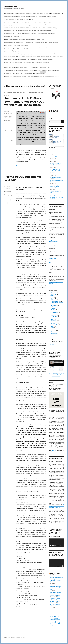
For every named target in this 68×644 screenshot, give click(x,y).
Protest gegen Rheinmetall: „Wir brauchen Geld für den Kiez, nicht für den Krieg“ (56, 594)
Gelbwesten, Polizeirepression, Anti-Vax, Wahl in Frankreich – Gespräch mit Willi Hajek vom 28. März (19, 49)
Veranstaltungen (42, 72)
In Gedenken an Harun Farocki (39, 75)
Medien (7, 119)
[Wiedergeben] (51, 545)
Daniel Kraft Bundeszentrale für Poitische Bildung (8, 133)
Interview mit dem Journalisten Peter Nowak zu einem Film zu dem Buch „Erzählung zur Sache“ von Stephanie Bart (38, 24)
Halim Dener (10, 137)
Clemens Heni (8, 127)
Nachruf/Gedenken (54, 312)
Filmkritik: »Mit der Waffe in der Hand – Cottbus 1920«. (29, 32)
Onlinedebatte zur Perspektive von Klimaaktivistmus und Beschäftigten (29, 30)
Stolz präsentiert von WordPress (18, 638)
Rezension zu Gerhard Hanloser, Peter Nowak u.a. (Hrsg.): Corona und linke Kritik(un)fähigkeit (35, 56)
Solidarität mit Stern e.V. (51, 21)
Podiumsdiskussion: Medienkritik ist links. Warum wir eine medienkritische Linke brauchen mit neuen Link (20, 21)
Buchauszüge (54, 305)
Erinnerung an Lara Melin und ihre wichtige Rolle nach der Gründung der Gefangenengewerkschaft (19, 61)
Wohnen (58, 50)
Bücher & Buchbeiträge (50, 72)
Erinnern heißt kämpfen (55, 157)
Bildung (53, 319)
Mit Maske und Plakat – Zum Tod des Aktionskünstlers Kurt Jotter (14, 36)
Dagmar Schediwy (7, 130)
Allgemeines (8, 189)
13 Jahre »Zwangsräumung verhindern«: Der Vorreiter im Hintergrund (56, 197)
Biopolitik (52, 296)
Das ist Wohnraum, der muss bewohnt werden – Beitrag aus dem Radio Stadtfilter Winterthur (39, 23)
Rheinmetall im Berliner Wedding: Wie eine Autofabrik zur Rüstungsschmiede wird (56, 600)
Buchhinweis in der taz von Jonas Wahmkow (56, 56)
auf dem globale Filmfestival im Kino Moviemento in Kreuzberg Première (56, 506)
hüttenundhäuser (55, 322)
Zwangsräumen (20, 52)
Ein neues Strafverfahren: (36, 41)
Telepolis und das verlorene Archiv (9, 15)
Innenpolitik (8, 118)
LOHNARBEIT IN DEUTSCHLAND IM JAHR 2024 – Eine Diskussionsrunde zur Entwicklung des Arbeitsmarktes (20, 18)
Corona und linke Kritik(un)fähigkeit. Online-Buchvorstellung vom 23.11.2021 (39, 67)
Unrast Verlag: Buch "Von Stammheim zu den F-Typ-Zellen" (56, 624)
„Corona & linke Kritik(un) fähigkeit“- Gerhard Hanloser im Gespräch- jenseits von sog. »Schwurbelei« (19, 69)
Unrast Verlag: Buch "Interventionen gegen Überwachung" (55, 620)
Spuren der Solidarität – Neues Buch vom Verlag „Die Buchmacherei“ (14, 23)
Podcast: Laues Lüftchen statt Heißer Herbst (11, 30)
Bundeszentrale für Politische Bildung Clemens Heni (9, 126)
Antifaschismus (9, 114)
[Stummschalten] (60, 545)
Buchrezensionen (56, 301)
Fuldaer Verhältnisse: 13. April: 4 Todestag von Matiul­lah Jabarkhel (14, 44)
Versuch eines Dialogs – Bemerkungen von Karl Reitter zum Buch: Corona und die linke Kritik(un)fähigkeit (41, 58)
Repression (8, 120)
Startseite (6, 72)
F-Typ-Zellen (15, 52)
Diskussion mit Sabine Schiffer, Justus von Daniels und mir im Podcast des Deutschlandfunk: (18, 26)
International (54, 325)
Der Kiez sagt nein (54, 174)
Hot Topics (52, 344)
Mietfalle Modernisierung (55, 177)
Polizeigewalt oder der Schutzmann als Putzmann (48, 27)
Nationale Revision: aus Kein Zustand (45, 30)
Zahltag (6, 52)
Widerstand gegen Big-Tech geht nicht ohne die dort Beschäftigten (56, 165)
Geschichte (52, 311)
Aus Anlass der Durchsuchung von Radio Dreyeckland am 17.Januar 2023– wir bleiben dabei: (18, 41)
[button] (52, 147)
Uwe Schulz (11, 207)
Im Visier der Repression (8, 74)
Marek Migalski (7, 203)
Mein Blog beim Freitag (55, 617)
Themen (28, 72)
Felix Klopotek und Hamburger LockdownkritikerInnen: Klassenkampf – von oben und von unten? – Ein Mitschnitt (21, 50)
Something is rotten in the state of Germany (41, 42)
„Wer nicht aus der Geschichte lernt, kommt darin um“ (12, 32)
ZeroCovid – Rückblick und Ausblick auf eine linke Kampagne (47, 50)
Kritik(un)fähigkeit (53, 53)
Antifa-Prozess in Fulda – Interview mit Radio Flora (12, 78)
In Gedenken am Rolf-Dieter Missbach (41, 21)
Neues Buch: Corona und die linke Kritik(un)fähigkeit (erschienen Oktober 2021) (16, 67)
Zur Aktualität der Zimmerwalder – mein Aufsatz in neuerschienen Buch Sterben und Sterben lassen (19, 20)
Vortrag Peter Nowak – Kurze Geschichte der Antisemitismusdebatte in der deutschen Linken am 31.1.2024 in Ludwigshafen (22, 27)
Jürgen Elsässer (9, 202)
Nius (5, 140)
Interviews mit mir (58, 72)
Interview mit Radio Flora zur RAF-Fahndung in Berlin (12, 24)
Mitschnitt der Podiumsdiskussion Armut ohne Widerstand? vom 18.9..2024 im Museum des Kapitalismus (41, 17)
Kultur (52, 326)
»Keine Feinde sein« (54, 160)
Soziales (53, 330)
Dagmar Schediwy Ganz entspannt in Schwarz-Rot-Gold (9, 131)
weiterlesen (19, 165)
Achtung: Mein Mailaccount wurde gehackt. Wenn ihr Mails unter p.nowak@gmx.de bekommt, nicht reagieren (20, 33)
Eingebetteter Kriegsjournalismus (53, 42)
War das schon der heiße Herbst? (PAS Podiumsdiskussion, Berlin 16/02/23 (47, 29)
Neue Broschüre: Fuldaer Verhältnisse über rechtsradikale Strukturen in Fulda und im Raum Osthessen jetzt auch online (42, 44)
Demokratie (26, 52)
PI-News (8, 207)
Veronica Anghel (53, 333)
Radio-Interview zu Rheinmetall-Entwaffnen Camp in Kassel (46, 33)
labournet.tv (54, 451)
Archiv (9, 72)
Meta (14, 74)
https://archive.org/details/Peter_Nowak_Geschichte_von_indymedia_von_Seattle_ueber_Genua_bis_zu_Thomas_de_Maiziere (56, 375)
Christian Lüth (8, 194)
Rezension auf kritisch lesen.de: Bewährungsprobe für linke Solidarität (14, 58)
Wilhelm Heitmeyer (9, 140)
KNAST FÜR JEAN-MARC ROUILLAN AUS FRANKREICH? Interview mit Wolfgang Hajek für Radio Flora (19, 75)
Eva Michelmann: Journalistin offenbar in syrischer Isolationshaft (56, 187)
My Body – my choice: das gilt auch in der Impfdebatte (45, 55)
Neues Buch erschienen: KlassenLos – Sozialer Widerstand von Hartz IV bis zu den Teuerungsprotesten (19, 29)
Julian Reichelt (10, 139)
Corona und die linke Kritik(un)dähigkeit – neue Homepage (13, 35)
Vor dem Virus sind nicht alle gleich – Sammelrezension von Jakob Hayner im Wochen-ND (40, 59)
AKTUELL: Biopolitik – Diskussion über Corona (18, 72)
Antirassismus (8, 115)
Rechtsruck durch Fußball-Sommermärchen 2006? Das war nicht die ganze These (24, 102)
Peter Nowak (11, 7)
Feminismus (54, 321)
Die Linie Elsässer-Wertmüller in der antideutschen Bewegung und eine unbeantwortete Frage (18, 12)
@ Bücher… (37, 72)
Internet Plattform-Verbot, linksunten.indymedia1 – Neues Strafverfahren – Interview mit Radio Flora (19, 42)
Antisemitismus (10, 52)
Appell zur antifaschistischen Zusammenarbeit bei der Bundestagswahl (15, 17)
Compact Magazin (7, 195)
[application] (56, 543)
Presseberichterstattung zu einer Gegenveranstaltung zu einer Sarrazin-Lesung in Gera (17, 77)
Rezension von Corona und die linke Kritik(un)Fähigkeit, (12, 56)
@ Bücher (53, 300)
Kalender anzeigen (59, 146)
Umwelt (53, 332)
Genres (32, 72)
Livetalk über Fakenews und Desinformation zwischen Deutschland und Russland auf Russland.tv (30, 74)
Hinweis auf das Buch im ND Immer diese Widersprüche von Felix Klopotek (15, 59)
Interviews (53, 310)
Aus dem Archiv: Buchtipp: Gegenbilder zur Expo (56, 13)
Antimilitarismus (53, 293)
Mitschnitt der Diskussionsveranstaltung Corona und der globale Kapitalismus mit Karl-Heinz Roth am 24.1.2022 (20, 55)
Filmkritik (52, 297)
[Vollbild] (62, 545)
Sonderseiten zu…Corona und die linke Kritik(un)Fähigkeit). (51, 71)
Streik (62, 50)
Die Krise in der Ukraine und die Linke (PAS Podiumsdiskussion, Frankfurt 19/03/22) (16, 46)
